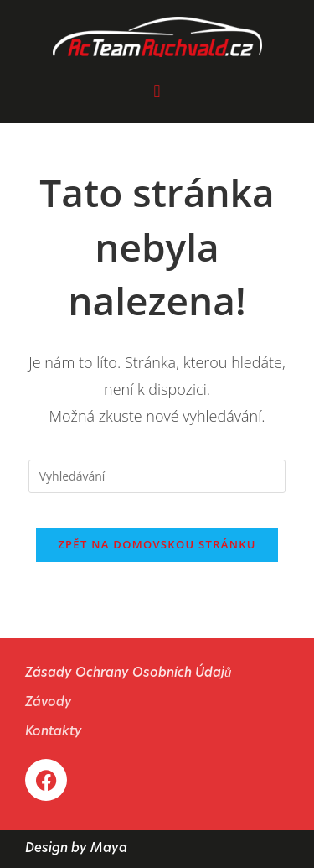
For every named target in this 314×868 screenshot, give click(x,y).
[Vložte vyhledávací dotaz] (157, 476)
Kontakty (54, 733)
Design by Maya (76, 849)
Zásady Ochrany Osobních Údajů (128, 674)
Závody (49, 703)
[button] (157, 90)
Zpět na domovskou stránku (157, 544)
